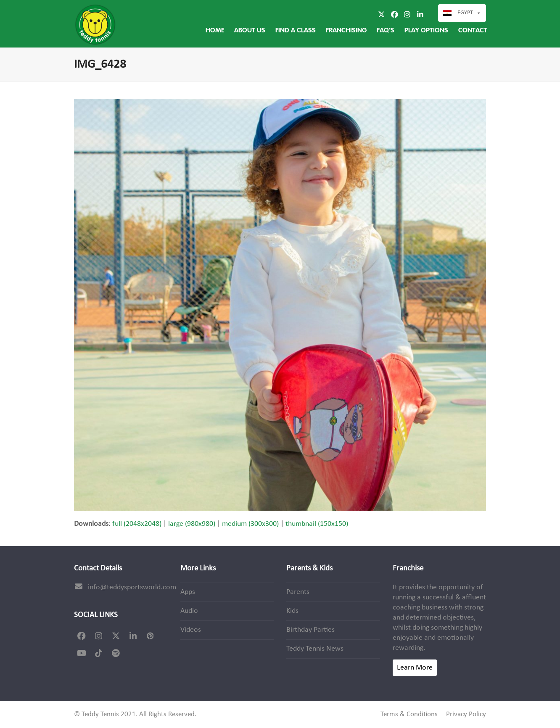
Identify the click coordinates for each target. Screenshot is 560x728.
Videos (191, 630)
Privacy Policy (466, 715)
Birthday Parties (310, 630)
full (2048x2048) (137, 524)
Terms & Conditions (409, 715)
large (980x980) (192, 524)
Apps (188, 592)
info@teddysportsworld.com (132, 587)
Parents (298, 592)
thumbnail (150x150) (317, 524)
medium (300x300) (250, 524)
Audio (189, 611)
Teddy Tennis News (315, 649)
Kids (292, 611)
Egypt (465, 13)
